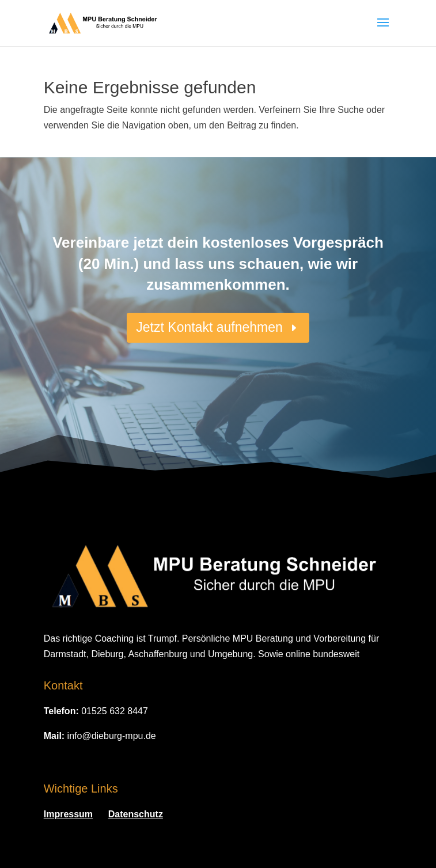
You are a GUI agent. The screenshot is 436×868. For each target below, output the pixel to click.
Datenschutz (136, 814)
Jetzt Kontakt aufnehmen (209, 327)
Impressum (68, 814)
